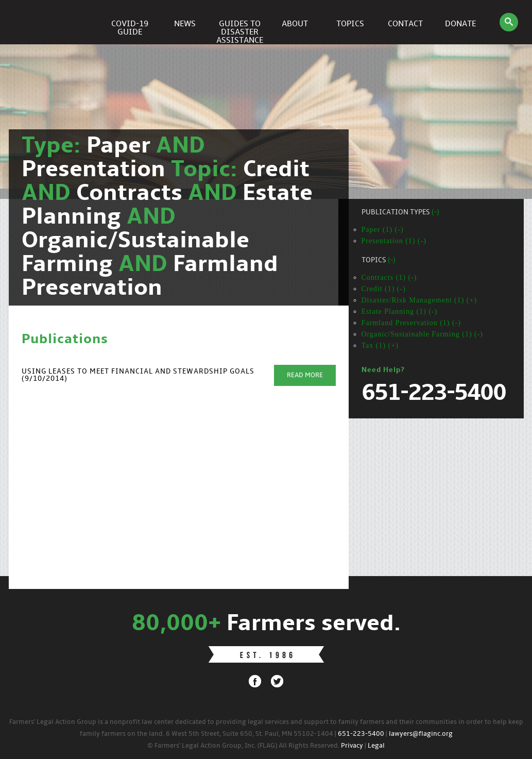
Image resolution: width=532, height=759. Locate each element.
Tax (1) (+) (380, 345)
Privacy (352, 746)
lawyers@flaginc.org (421, 734)
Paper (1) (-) (383, 230)
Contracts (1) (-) (389, 277)
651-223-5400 (361, 734)
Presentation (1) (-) (394, 241)
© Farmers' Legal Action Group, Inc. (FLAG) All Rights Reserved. (243, 746)
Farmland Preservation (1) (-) (411, 323)
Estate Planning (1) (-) (400, 311)
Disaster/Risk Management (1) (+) (419, 300)
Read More (305, 375)
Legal (376, 746)
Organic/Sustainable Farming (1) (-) (423, 334)
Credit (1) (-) (384, 289)
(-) (435, 213)
